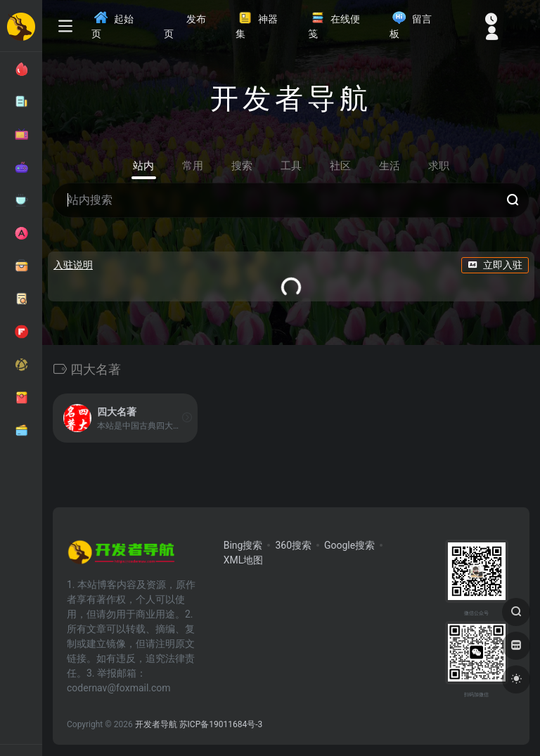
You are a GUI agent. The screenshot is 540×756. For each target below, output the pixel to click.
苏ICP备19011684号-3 (221, 724)
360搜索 (293, 545)
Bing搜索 (243, 545)
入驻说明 (73, 265)
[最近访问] (491, 19)
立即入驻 (495, 265)
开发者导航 (156, 724)
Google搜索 (349, 545)
